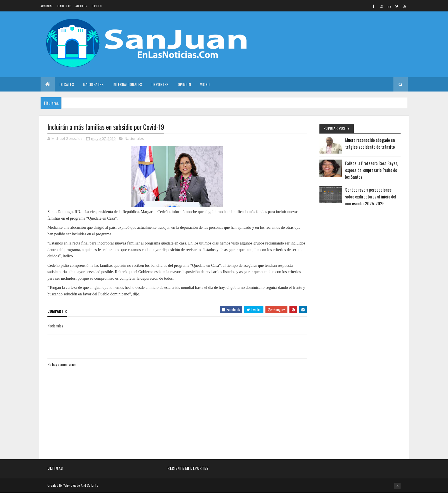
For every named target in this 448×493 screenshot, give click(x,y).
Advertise (47, 6)
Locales (67, 84)
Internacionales (127, 84)
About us (81, 6)
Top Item (97, 6)
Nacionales (93, 84)
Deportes (160, 84)
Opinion (184, 84)
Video (205, 84)
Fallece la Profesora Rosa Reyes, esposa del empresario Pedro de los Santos (372, 170)
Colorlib (93, 485)
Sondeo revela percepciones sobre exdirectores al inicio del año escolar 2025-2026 (371, 196)
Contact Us (64, 6)
